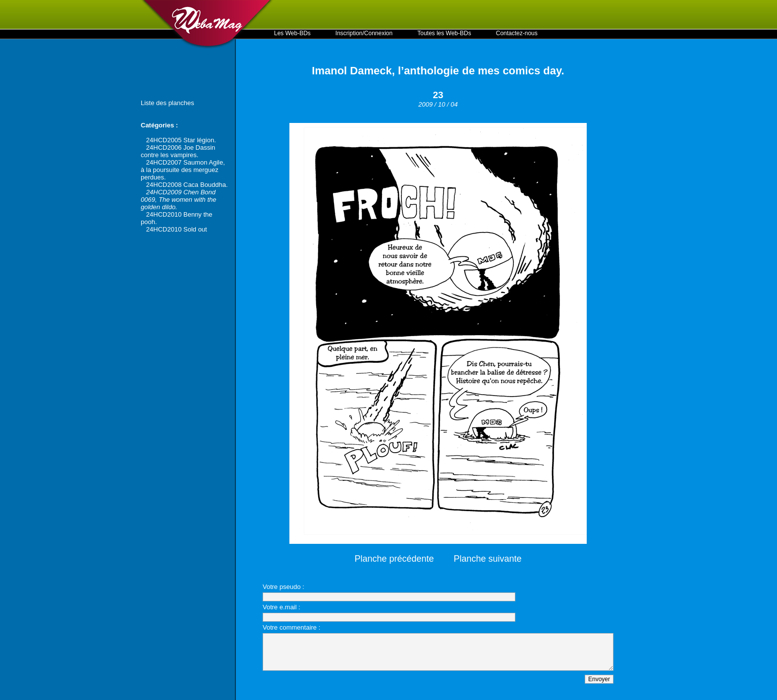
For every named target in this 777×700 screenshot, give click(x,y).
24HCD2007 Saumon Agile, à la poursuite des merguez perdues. (183, 170)
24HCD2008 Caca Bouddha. (187, 185)
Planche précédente (394, 559)
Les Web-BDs (292, 33)
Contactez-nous (517, 33)
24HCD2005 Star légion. (181, 140)
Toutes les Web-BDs (444, 33)
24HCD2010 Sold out (177, 229)
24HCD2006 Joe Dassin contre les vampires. (178, 151)
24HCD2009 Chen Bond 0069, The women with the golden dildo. (178, 200)
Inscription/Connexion (364, 33)
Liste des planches (167, 103)
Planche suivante (488, 559)
